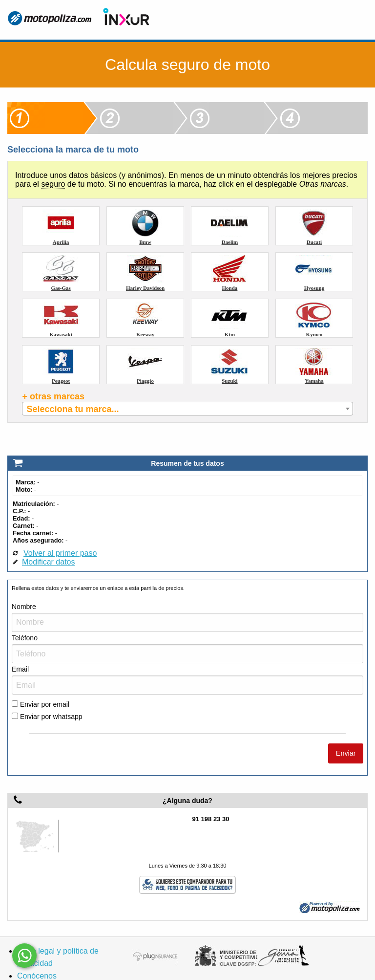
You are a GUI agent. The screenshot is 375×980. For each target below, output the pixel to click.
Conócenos (37, 958)
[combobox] (187, 409)
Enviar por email (41, 687)
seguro (53, 184)
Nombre (24, 589)
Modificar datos (49, 544)
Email (20, 652)
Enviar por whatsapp (47, 699)
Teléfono (25, 620)
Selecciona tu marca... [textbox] (73, 409)
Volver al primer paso (60, 535)
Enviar (346, 736)
